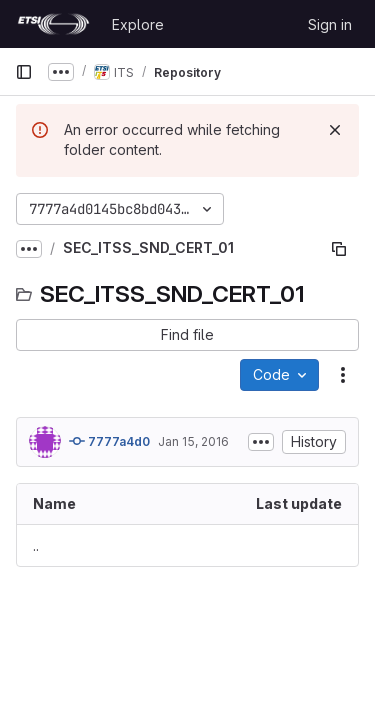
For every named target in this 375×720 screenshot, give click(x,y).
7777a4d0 (109, 441)
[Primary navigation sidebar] (24, 72)
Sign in (330, 24)
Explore (138, 24)
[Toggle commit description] (261, 442)
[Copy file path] (339, 249)
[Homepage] (53, 24)
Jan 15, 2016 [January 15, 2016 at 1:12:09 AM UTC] (193, 441)
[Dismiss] (335, 130)
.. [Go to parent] (36, 545)
